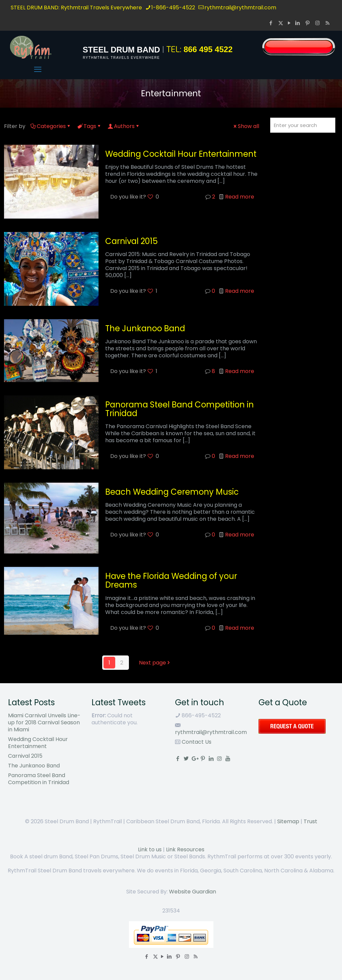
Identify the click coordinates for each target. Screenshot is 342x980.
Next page (155, 663)
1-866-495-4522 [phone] (173, 8)
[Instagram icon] (318, 23)
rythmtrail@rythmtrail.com (211, 732)
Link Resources (185, 849)
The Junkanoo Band (145, 328)
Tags (89, 126)
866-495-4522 (201, 715)
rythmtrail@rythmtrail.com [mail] (240, 8)
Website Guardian (193, 892)
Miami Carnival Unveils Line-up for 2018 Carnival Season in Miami (44, 722)
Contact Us (196, 742)
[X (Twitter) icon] (281, 23)
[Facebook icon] (272, 23)
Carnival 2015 (131, 241)
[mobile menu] (38, 70)
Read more (240, 197)
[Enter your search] (303, 125)
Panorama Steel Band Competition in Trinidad (180, 409)
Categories (51, 126)
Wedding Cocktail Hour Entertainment (181, 154)
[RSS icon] (327, 23)
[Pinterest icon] (308, 23)
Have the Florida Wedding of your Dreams (171, 580)
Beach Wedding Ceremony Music (172, 492)
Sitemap (288, 821)
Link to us (150, 849)
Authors (124, 126)
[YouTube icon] (289, 23)
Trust (310, 821)
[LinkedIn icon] (298, 23)
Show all (246, 126)
